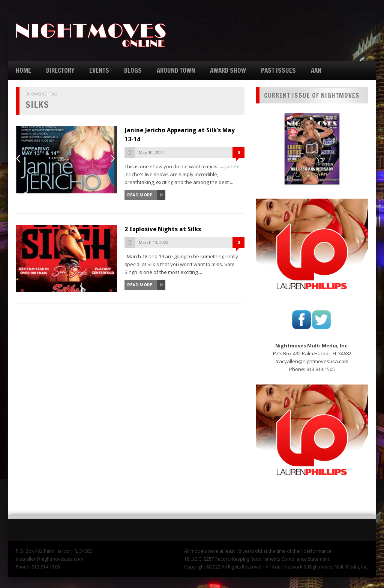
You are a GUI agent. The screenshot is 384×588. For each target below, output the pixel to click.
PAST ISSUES (278, 70)
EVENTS (99, 70)
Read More (140, 195)
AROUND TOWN (176, 70)
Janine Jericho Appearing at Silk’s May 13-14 (180, 135)
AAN (316, 70)
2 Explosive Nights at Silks (163, 229)
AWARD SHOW (228, 70)
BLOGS (133, 70)
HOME (23, 70)
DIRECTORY (60, 70)
